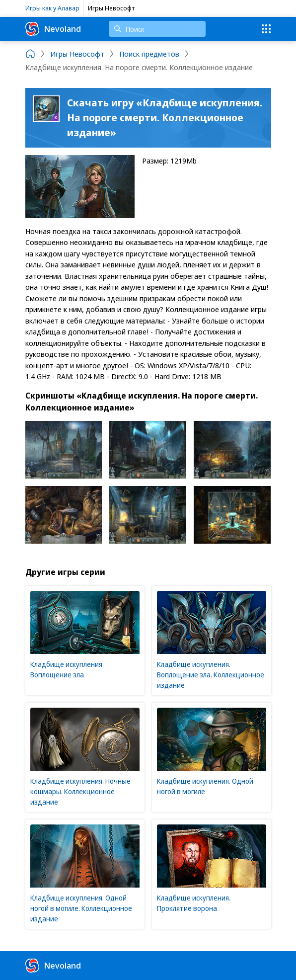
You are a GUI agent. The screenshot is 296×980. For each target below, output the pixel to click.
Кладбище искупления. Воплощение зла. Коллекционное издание (211, 675)
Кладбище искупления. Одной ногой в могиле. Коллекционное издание (81, 908)
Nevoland (53, 29)
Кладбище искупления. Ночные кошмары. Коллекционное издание (80, 791)
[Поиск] (157, 29)
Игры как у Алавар (52, 8)
